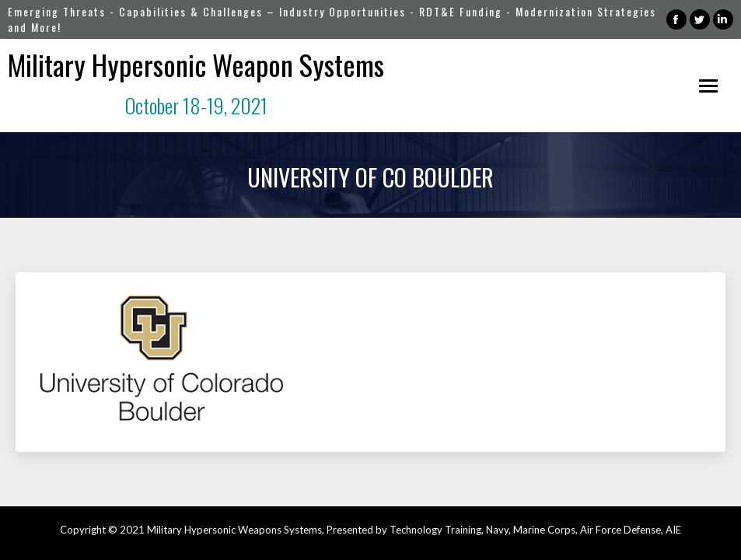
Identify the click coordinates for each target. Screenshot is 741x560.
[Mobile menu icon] (708, 86)
